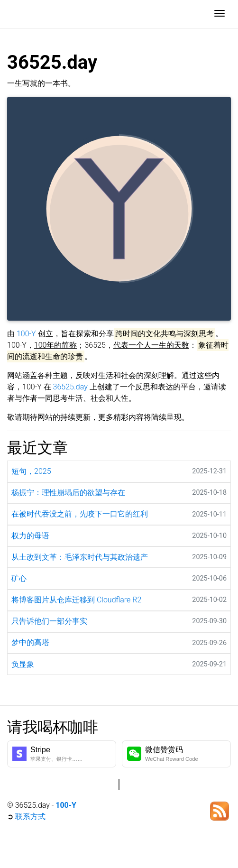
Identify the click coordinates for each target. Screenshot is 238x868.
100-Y (26, 334)
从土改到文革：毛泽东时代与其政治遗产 (80, 557)
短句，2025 (31, 471)
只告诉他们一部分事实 (49, 621)
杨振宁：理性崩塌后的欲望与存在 (68, 493)
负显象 (23, 664)
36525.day (70, 387)
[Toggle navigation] (220, 14)
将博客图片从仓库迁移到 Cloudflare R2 (76, 600)
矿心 (19, 578)
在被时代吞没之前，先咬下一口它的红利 (80, 514)
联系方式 (30, 817)
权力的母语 (30, 536)
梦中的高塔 (30, 642)
